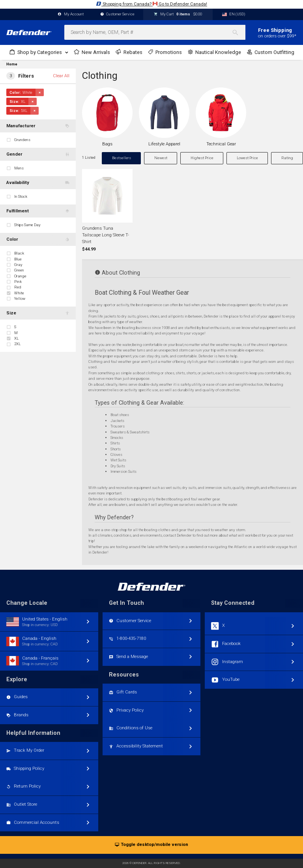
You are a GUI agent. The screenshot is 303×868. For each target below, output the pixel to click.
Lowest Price (247, 158)
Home (12, 64)
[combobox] (155, 32)
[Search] (238, 32)
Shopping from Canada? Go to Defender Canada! (151, 4)
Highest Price (202, 158)
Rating (287, 158)
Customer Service (118, 14)
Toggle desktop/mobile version (151, 845)
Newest (161, 158)
